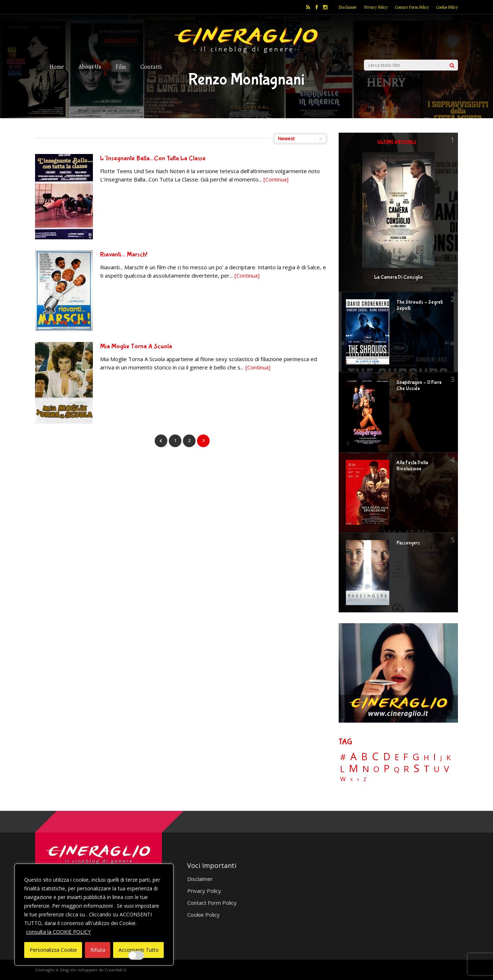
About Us (90, 67)
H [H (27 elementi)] (426, 758)
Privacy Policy (376, 7)
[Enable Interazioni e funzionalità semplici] (136, 955)
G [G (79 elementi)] (416, 757)
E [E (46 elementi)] (397, 758)
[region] (94, 915)
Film (121, 67)
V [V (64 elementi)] (446, 769)
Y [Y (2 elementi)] (358, 780)
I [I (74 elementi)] (435, 757)
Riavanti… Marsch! (124, 255)
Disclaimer (348, 7)
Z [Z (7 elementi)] (365, 779)
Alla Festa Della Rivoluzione (412, 466)
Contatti (151, 67)
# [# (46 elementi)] (343, 758)
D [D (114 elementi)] (387, 757)
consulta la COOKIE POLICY (58, 932)
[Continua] (276, 179)
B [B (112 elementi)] (364, 757)
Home (57, 67)
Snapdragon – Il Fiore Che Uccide (419, 386)
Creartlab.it (115, 970)
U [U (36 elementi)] (437, 769)
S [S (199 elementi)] (416, 768)
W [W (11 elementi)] (343, 779)
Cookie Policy (447, 7)
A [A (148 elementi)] (353, 756)
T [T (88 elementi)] (426, 769)
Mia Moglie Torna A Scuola (136, 346)
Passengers (408, 543)
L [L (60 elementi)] (342, 769)
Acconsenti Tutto (139, 950)
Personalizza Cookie (53, 950)
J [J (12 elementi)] (441, 758)
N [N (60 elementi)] (366, 769)
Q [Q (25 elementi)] (397, 769)
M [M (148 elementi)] (353, 768)
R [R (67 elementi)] (406, 769)
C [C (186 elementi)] (375, 756)
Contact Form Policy (412, 7)
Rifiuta (98, 950)
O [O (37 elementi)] (376, 769)
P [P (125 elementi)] (387, 768)
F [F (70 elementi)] (406, 757)
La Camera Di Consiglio (398, 277)
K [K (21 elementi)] (449, 758)
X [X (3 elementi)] (351, 780)
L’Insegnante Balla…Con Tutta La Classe (153, 159)
